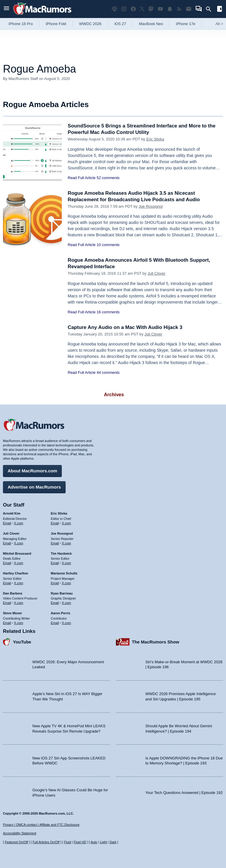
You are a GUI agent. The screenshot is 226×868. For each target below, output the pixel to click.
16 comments (108, 312)
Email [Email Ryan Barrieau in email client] (55, 603)
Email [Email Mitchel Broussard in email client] (7, 563)
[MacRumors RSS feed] (179, 9)
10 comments (108, 245)
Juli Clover (156, 273)
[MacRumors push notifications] (170, 9)
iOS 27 (120, 24)
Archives (114, 395)
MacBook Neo (151, 24)
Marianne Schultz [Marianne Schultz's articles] (64, 573)
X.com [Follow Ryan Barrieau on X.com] (66, 603)
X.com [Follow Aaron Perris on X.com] (66, 623)
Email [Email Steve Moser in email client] (7, 623)
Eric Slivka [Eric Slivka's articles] (59, 513)
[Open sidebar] (220, 10)
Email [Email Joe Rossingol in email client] (55, 543)
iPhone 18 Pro (21, 24)
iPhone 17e (186, 24)
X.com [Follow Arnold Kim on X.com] (19, 523)
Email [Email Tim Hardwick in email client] (55, 563)
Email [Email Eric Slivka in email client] (55, 523)
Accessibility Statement (20, 833)
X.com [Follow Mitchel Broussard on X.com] (19, 563)
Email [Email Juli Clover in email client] (7, 543)
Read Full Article (82, 178)
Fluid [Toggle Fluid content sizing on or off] (67, 842)
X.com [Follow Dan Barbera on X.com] (19, 603)
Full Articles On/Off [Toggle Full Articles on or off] (46, 842)
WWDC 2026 (90, 24)
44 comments (108, 372)
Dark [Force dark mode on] (113, 842)
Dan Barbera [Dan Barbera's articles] (13, 593)
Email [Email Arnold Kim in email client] (7, 523)
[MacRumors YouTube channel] (160, 9)
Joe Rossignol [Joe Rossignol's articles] (62, 533)
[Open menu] (6, 9)
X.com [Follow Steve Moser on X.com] (19, 623)
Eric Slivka (155, 139)
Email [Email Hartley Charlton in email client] (7, 583)
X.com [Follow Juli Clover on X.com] (19, 543)
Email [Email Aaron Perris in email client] (55, 623)
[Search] (211, 9)
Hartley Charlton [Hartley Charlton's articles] (16, 573)
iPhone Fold (56, 24)
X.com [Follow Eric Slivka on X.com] (66, 523)
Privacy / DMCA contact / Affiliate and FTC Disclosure (41, 825)
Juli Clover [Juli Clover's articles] (11, 533)
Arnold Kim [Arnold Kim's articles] (12, 513)
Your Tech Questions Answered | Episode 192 (184, 792)
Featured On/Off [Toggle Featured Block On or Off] (16, 842)
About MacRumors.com (32, 471)
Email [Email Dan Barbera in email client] (7, 603)
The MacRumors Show (156, 642)
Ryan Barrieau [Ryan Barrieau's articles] (62, 593)
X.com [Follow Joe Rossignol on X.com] (66, 543)
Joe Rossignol (151, 206)
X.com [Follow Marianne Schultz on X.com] (66, 583)
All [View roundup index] (219, 24)
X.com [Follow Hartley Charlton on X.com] (19, 583)
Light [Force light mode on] (103, 842)
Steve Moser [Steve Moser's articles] (13, 613)
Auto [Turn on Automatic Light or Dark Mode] (94, 842)
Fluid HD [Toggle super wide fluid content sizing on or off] (80, 842)
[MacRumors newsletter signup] (189, 9)
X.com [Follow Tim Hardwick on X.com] (66, 563)
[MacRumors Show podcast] (114, 9)
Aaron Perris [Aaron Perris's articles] (61, 613)
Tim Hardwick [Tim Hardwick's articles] (61, 553)
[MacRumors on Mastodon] (151, 9)
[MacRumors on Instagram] (124, 9)
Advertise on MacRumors (34, 487)
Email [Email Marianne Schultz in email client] (55, 583)
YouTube (22, 642)
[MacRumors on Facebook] (133, 9)
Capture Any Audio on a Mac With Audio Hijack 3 (126, 327)
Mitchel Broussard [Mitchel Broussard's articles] (17, 553)
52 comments (108, 178)
